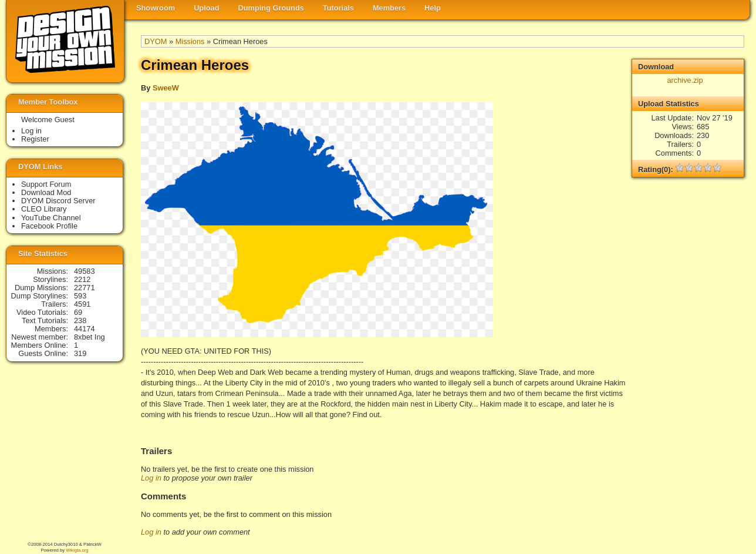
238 (80, 320)
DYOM (156, 41)
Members (389, 8)
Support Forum (46, 184)
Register (35, 139)
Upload (206, 8)
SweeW (166, 88)
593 (80, 296)
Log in (151, 478)
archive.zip (685, 80)
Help (433, 8)
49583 (85, 271)
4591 (82, 304)
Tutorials (338, 8)
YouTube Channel (51, 218)
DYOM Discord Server (58, 201)
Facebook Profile (49, 226)
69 (78, 312)
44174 (85, 329)
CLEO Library (44, 209)
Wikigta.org (77, 550)
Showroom (156, 8)
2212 (82, 279)
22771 (85, 288)
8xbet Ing (90, 337)
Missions (190, 41)
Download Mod (46, 192)
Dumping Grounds (271, 8)
